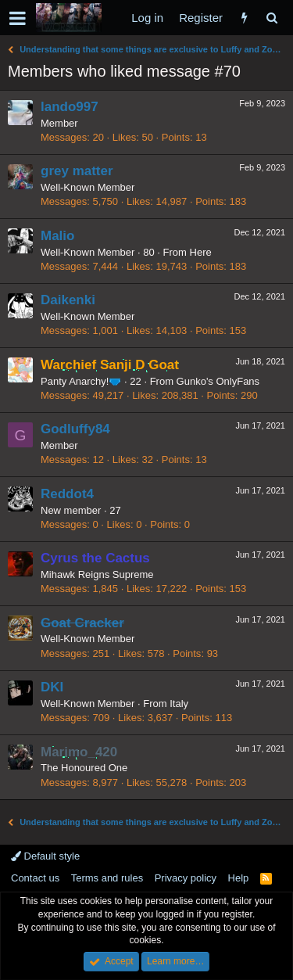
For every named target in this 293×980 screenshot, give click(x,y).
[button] (18, 18)
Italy (179, 704)
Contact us (35, 878)
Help (239, 878)
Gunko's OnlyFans (218, 381)
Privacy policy (186, 878)
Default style (45, 856)
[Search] (272, 18)
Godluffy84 (75, 429)
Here (201, 252)
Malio (57, 236)
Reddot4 (67, 494)
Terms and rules (107, 878)
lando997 (70, 107)
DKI (52, 687)
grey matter (77, 171)
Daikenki (68, 300)
